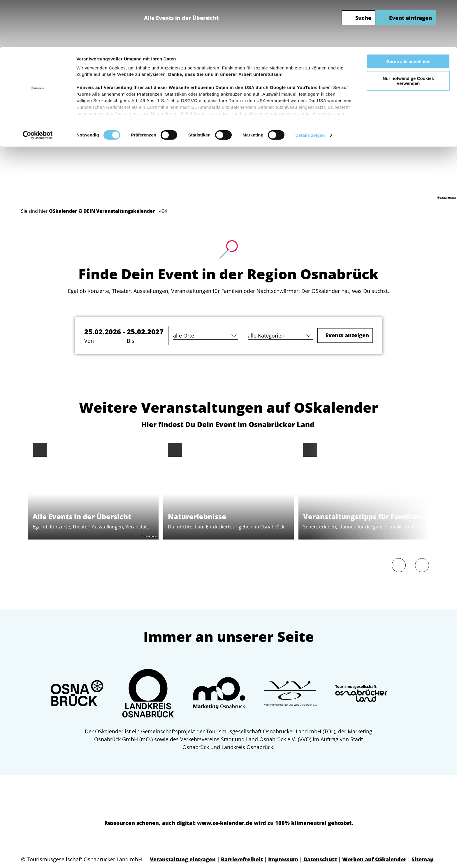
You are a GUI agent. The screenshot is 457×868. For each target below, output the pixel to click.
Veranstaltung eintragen (183, 859)
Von (89, 341)
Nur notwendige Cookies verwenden (408, 34)
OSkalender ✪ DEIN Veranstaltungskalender (102, 211)
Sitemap (423, 859)
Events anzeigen (347, 335)
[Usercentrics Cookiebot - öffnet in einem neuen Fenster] (38, 89)
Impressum (283, 859)
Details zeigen (310, 88)
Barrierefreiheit (242, 859)
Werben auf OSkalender (374, 859)
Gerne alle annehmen (408, 14)
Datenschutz (320, 859)
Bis (131, 341)
